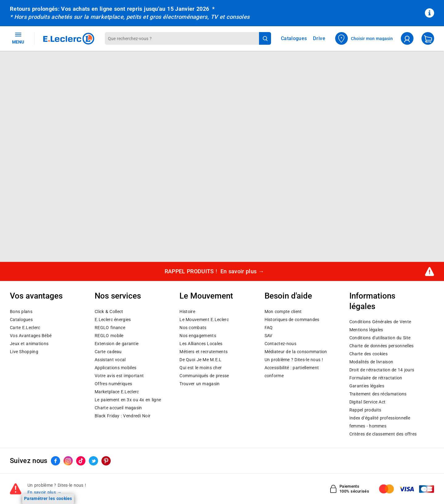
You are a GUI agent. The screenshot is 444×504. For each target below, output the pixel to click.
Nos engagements (198, 335)
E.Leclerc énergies (113, 319)
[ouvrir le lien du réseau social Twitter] (93, 461)
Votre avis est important (119, 375)
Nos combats (193, 327)
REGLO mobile (109, 335)
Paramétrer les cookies (48, 498)
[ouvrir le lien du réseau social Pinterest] (106, 461)
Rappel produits (365, 410)
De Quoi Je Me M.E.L (200, 359)
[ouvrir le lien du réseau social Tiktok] (81, 461)
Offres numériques (113, 383)
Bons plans (21, 311)
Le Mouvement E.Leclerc (204, 319)
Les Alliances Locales (201, 343)
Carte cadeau (108, 351)
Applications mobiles (115, 367)
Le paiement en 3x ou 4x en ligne (128, 399)
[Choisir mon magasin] (364, 38)
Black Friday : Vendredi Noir (123, 415)
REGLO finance (110, 327)
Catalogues (21, 319)
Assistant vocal (110, 359)
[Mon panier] (428, 38)
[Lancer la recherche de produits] (265, 38)
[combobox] (182, 38)
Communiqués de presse (204, 375)
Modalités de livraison (371, 362)
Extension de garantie (117, 343)
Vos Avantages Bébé (31, 335)
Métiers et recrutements (203, 351)
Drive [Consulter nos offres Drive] (319, 38)
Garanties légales (367, 386)
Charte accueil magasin (118, 407)
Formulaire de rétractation (376, 378)
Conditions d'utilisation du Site (380, 338)
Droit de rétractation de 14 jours (382, 370)
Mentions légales (366, 330)
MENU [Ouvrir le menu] (18, 38)
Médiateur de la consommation (296, 351)
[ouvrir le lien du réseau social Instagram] (68, 461)
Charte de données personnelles (382, 346)
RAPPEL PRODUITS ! (214, 271)
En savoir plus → (45, 492)
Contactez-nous (280, 343)
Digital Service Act (368, 402)
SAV (269, 335)
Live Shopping (24, 351)
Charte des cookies (368, 354)
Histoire (187, 311)
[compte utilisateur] (407, 38)
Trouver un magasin (199, 383)
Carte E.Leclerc (25, 327)
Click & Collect (109, 311)
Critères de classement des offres (383, 434)
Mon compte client (283, 311)
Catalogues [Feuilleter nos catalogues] (294, 39)
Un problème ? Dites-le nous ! (294, 359)
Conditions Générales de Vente (380, 322)
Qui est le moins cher (201, 367)
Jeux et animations (29, 343)
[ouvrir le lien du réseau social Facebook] (55, 461)
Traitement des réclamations (378, 394)
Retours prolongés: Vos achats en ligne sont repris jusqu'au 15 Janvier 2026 (109, 9)
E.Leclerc (117, 391)
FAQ (269, 327)
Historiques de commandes (292, 319)
